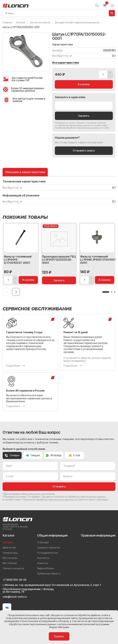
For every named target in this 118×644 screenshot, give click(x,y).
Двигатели (9, 548)
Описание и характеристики (25, 172)
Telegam (33, 455)
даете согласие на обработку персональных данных (80, 124)
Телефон (12, 455)
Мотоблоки (10, 563)
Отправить (59, 487)
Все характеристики (66, 63)
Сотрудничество (48, 553)
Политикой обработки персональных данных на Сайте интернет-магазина (65, 500)
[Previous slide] (6, 292)
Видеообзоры (46, 568)
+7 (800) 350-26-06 (14, 580)
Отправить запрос (84, 151)
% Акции (7, 542)
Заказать (84, 116)
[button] (106, 292)
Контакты (43, 558)
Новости (42, 563)
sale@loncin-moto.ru (15, 597)
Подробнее (15, 366)
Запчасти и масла (13, 568)
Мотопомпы (10, 558)
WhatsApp (54, 455)
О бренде (43, 542)
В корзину (84, 84)
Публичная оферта (49, 573)
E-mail (74, 455)
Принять (59, 636)
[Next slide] (16, 292)
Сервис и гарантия (48, 548)
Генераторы (10, 553)
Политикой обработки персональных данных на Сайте (82, 128)
